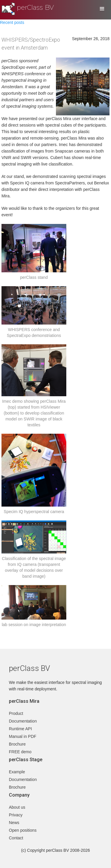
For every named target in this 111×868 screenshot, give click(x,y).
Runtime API (20, 729)
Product (16, 713)
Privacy (16, 815)
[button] (102, 9)
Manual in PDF (23, 736)
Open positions (23, 830)
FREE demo (20, 752)
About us (17, 807)
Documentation (23, 721)
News (14, 823)
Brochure (17, 744)
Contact (16, 838)
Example (17, 772)
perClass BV (35, 8)
